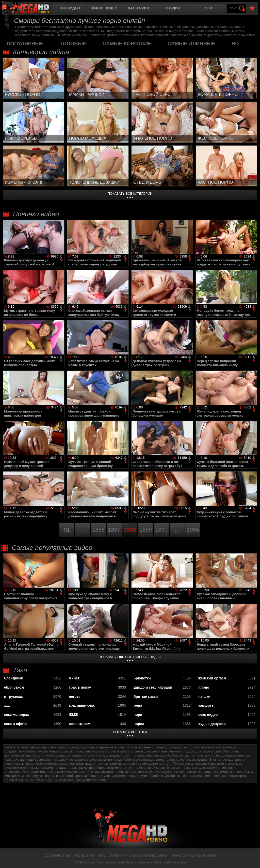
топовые (73, 44)
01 (67, 530)
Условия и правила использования (139, 855)
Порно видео (104, 8)
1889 (146, 530)
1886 (98, 530)
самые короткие (127, 44)
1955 (193, 530)
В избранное (252, 9)
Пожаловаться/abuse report (194, 855)
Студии (173, 8)
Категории (139, 8)
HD (235, 44)
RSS (102, 855)
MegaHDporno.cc (29, 9)
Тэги (208, 8)
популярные (25, 44)
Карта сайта (84, 855)
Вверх (252, 859)
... (83, 530)
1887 (114, 530)
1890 (161, 530)
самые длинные (191, 44)
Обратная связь (57, 855)
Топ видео (69, 8)
